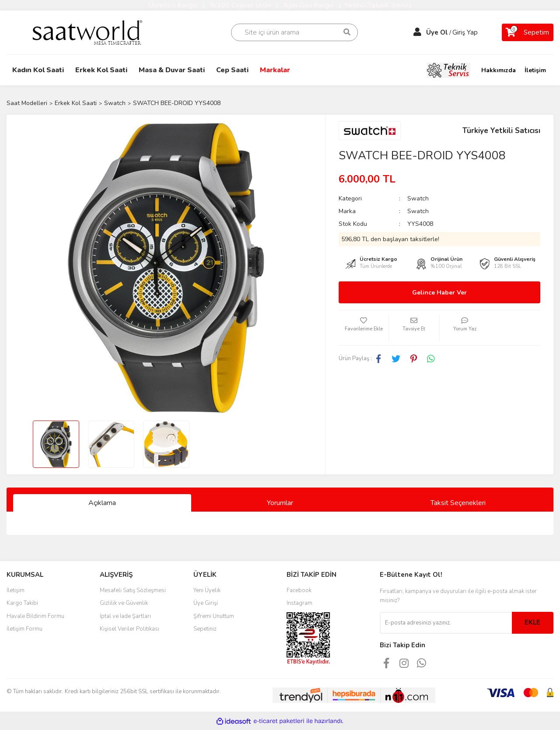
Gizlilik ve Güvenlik (124, 603)
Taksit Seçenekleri (458, 503)
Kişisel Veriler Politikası (129, 629)
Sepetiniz (205, 629)
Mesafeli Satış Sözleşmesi (133, 590)
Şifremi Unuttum (214, 616)
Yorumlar (280, 503)
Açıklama (102, 503)
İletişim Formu (24, 629)
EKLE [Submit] (532, 622)
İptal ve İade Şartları (125, 616)
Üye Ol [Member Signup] (437, 32)
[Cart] (528, 32)
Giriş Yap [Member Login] (465, 32)
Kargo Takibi (22, 603)
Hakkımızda (499, 70)
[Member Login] (417, 32)
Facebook (299, 590)
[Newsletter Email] (446, 623)
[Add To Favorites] (364, 328)
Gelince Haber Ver (439, 293)
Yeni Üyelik (207, 590)
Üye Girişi (206, 603)
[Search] (294, 32)
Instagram (299, 603)
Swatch (418, 198)
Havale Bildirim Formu (35, 616)
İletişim (535, 70)
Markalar (275, 70)
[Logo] (93, 32)
